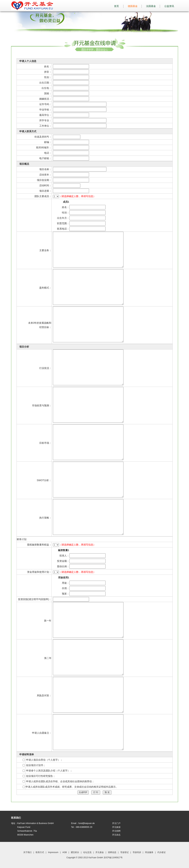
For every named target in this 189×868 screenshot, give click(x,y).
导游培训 (137, 852)
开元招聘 (116, 831)
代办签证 (162, 852)
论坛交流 (87, 852)
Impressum (53, 852)
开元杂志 (116, 835)
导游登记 (124, 852)
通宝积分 (75, 852)
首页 (116, 6)
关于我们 (27, 852)
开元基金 (100, 852)
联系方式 (40, 852)
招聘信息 (112, 852)
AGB (65, 852)
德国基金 (134, 6)
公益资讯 (171, 6)
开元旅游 (116, 827)
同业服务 (149, 852)
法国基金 (152, 6)
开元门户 (116, 823)
